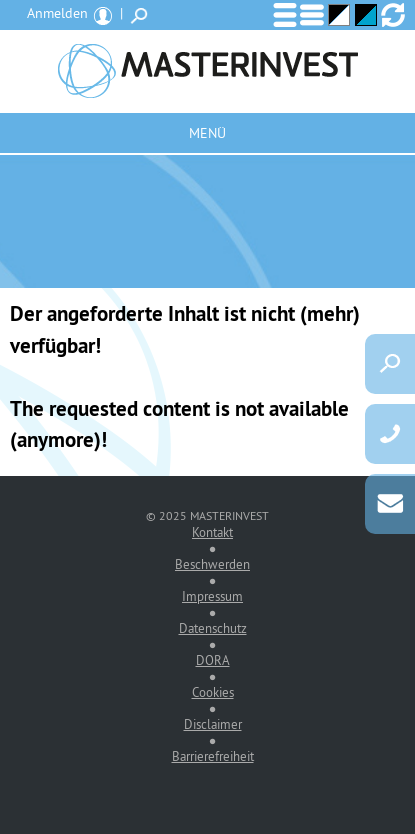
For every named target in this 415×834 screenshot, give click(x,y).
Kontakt (212, 532)
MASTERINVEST (207, 70)
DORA (213, 660)
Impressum (212, 596)
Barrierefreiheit (213, 756)
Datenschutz (213, 628)
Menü (207, 133)
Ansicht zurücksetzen (393, 15)
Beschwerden (212, 564)
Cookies (213, 692)
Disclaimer (213, 724)
